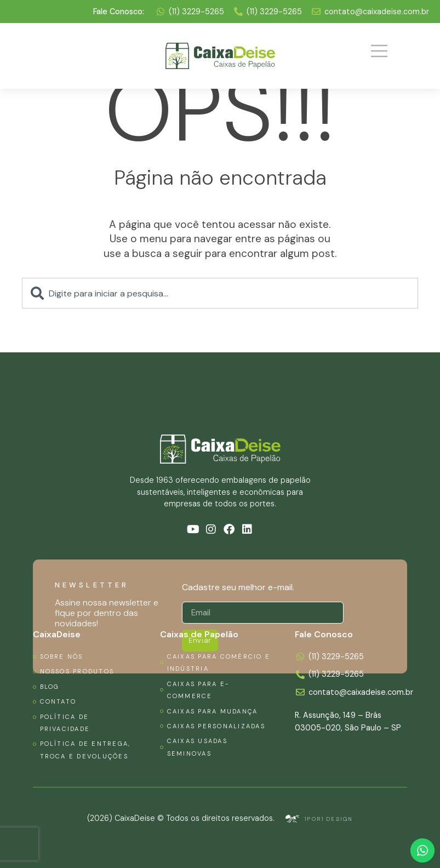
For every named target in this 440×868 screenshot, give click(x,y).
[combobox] (220, 293)
